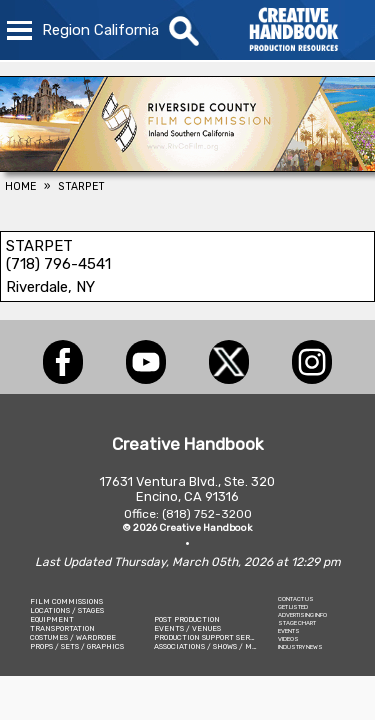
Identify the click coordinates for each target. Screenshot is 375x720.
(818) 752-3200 (207, 514)
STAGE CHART (297, 623)
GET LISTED (293, 607)
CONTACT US (296, 599)
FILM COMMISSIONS (66, 601)
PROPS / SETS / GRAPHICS (77, 646)
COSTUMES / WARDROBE (73, 637)
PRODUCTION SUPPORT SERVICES (213, 637)
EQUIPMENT (52, 619)
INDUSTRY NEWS (300, 647)
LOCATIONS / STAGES (67, 610)
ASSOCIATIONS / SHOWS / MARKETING (222, 646)
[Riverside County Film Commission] (187, 166)
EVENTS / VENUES (187, 628)
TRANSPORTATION (62, 628)
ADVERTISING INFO (302, 615)
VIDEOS (288, 639)
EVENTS (289, 631)
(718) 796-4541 (58, 264)
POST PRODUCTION (187, 619)
